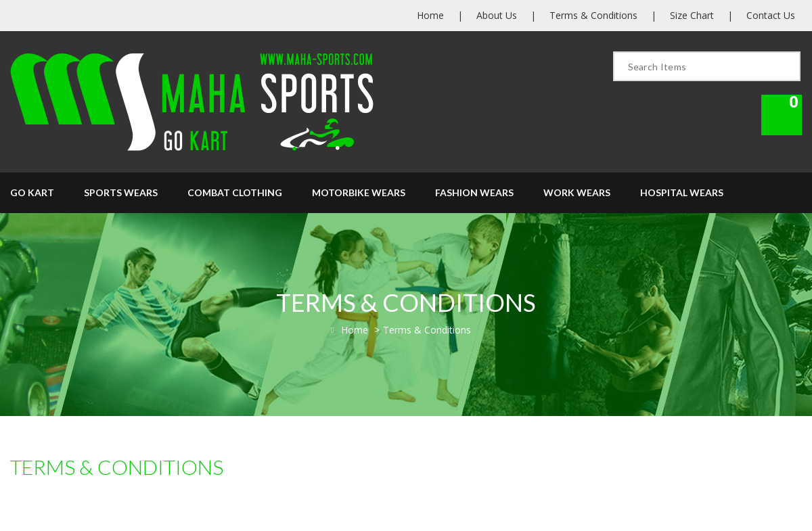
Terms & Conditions (593, 15)
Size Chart (692, 15)
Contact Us (771, 15)
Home (430, 15)
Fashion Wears (474, 192)
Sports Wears (121, 192)
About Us (497, 15)
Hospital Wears (682, 192)
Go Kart (32, 192)
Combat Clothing (235, 192)
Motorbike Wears (359, 192)
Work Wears (577, 192)
